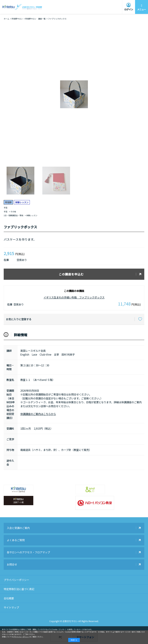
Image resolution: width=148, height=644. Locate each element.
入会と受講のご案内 (18, 528)
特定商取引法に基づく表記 (19, 589)
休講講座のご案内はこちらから (38, 414)
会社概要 (9, 598)
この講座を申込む (71, 274)
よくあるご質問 (16, 540)
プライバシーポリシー (16, 580)
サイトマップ (11, 607)
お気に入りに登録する (19, 319)
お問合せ (12, 564)
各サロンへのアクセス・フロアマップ (28, 552)
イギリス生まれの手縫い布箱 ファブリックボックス (74, 297)
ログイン (129, 9)
